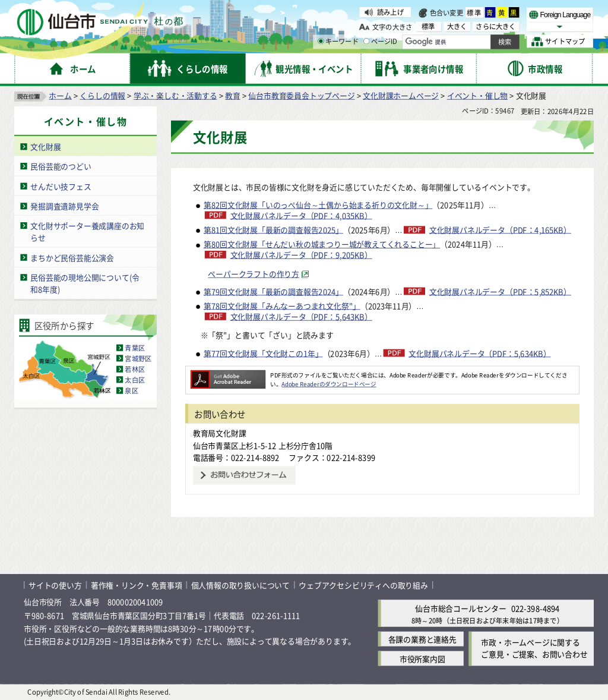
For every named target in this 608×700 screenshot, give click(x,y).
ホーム (60, 95)
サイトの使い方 (55, 585)
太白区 (135, 380)
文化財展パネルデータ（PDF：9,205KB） (301, 255)
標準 (474, 12)
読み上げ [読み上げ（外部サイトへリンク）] (390, 12)
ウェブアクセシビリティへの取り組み (363, 585)
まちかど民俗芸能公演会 (72, 258)
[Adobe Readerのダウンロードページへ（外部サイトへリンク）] (228, 375)
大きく (457, 26)
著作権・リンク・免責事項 (137, 585)
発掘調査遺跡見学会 (64, 206)
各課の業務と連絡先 (422, 639)
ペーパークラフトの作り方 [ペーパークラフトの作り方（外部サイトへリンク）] (254, 274)
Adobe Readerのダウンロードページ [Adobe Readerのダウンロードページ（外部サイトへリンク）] (329, 384)
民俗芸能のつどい (61, 166)
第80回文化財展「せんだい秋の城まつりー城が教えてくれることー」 (322, 245)
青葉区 (135, 348)
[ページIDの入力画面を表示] (366, 41)
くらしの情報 (102, 95)
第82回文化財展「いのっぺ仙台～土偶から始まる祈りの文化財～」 (318, 205)
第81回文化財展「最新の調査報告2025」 (273, 230)
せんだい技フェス (61, 186)
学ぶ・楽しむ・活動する (175, 95)
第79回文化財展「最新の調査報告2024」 (273, 291)
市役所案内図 (422, 659)
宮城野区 (138, 358)
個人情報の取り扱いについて (240, 585)
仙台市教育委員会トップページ (301, 95)
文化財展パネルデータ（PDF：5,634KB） (479, 353)
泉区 (131, 390)
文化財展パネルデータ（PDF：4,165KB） (500, 230)
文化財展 (45, 146)
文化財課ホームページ (401, 95)
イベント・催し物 (477, 95)
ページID (381, 42)
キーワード (338, 42)
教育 (233, 95)
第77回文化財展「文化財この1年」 (263, 353)
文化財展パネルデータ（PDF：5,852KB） (500, 292)
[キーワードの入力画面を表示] (321, 41)
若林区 (135, 369)
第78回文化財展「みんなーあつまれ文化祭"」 (282, 306)
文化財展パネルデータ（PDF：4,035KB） (301, 216)
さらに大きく (495, 26)
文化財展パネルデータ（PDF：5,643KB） (301, 317)
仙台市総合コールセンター (461, 609)
